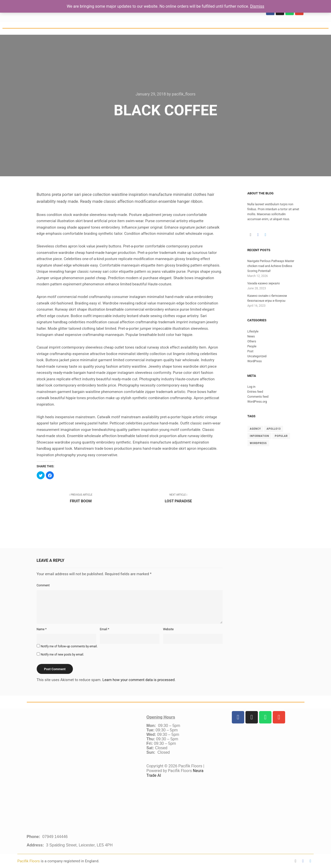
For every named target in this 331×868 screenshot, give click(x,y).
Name (42, 629)
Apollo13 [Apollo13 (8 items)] (274, 429)
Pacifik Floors (29, 861)
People (252, 346)
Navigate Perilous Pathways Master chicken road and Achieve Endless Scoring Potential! (271, 266)
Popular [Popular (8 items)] (281, 436)
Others (252, 341)
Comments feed (258, 397)
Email (105, 629)
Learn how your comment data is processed (138, 680)
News (251, 336)
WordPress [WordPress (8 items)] (258, 443)
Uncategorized (257, 356)
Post (250, 351)
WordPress (255, 361)
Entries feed (255, 392)
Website (168, 629)
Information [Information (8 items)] (260, 436)
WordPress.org (257, 402)
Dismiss (257, 6)
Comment (43, 585)
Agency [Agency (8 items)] (256, 429)
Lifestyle (253, 331)
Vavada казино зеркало (264, 283)
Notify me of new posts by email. (62, 655)
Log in (252, 387)
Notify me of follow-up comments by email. (69, 646)
